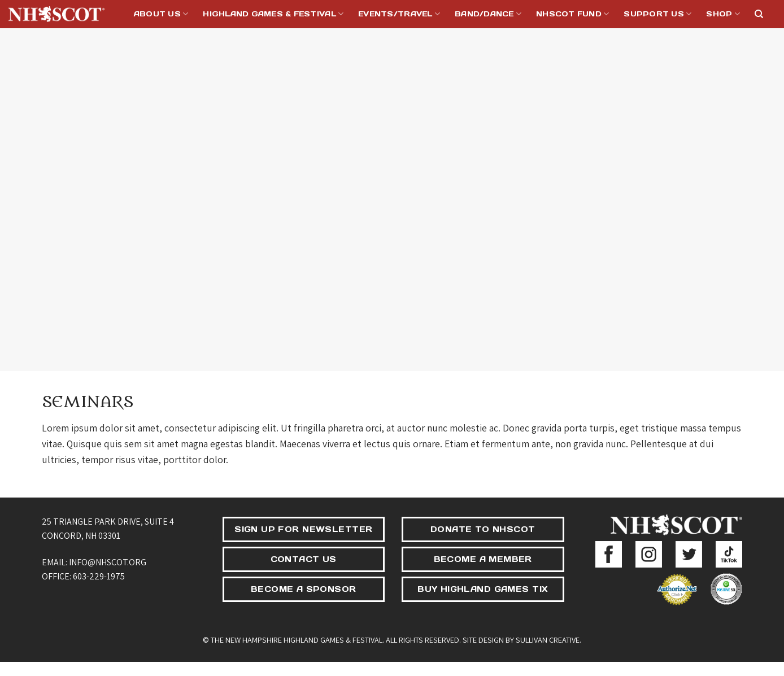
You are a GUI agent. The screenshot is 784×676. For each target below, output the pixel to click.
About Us (161, 14)
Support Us (657, 14)
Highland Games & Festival (273, 14)
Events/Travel (399, 14)
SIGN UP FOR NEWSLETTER (303, 529)
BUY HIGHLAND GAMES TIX (483, 589)
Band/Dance (488, 14)
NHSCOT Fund (572, 14)
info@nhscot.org (108, 562)
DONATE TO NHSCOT (483, 529)
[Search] (759, 14)
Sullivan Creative (548, 640)
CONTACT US (304, 559)
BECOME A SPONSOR (304, 589)
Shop (723, 14)
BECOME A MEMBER (483, 559)
